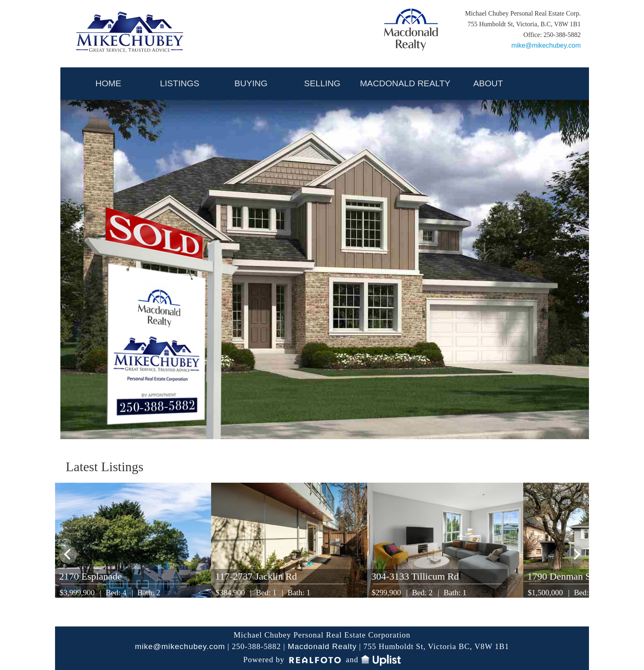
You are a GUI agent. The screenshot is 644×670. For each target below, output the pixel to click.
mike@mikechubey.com (546, 45)
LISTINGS (180, 83)
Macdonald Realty (322, 646)
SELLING (322, 83)
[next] (576, 555)
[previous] (68, 555)
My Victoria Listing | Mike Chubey (131, 34)
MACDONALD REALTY (405, 83)
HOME (108, 83)
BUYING (251, 83)
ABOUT (488, 83)
